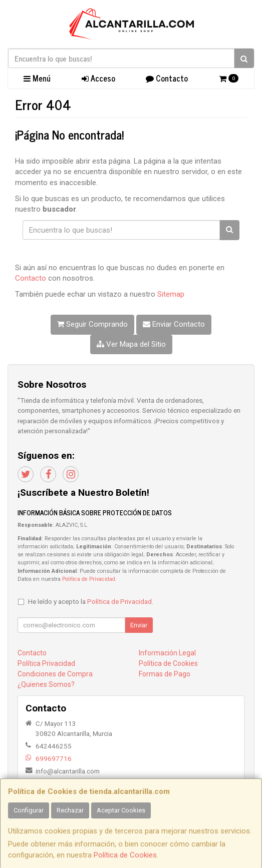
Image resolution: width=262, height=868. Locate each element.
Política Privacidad (46, 663)
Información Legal (167, 653)
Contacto (167, 78)
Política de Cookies (125, 855)
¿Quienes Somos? (46, 684)
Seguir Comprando (92, 324)
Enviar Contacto (174, 324)
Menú (37, 78)
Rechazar (70, 810)
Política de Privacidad (89, 579)
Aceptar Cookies (121, 810)
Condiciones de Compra (55, 674)
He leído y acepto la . (91, 601)
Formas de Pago (165, 674)
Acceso (98, 78)
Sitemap (171, 294)
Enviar (139, 625)
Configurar (29, 810)
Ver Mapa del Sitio (131, 344)
